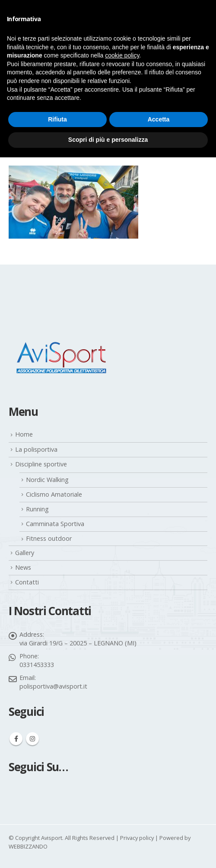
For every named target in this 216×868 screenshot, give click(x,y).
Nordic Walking (47, 480)
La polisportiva (36, 449)
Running (37, 509)
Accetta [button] (159, 119)
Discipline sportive (41, 464)
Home (24, 434)
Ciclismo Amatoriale (54, 494)
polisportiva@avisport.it (53, 686)
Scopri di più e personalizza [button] (108, 140)
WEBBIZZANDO (28, 846)
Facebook (16, 739)
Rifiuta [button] (57, 119)
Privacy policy (137, 838)
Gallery (25, 553)
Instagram (32, 739)
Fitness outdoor (49, 538)
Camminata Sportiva (55, 524)
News (23, 567)
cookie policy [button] (122, 55)
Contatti (27, 582)
